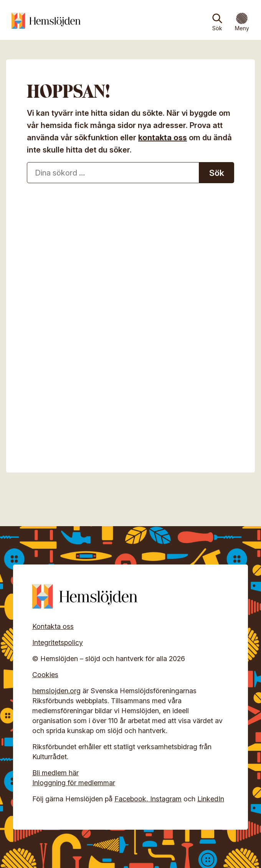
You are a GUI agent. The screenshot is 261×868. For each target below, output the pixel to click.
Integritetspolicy (58, 642)
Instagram (166, 799)
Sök (217, 28)
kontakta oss (163, 138)
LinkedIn (211, 799)
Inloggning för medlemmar (74, 783)
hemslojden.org (56, 691)
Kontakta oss (53, 626)
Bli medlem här (55, 773)
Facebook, (132, 799)
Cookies (45, 675)
